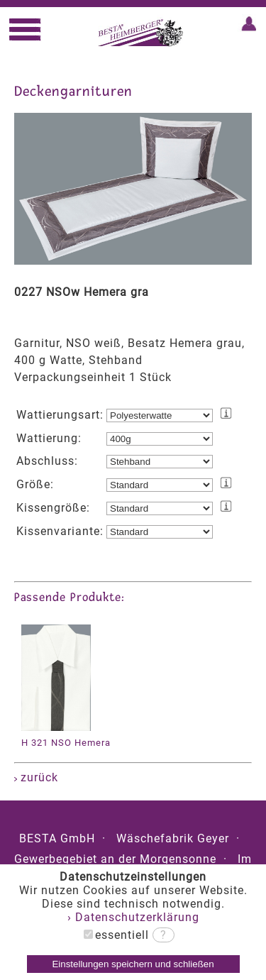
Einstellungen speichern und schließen (133, 964)
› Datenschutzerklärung (133, 917)
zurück (36, 777)
